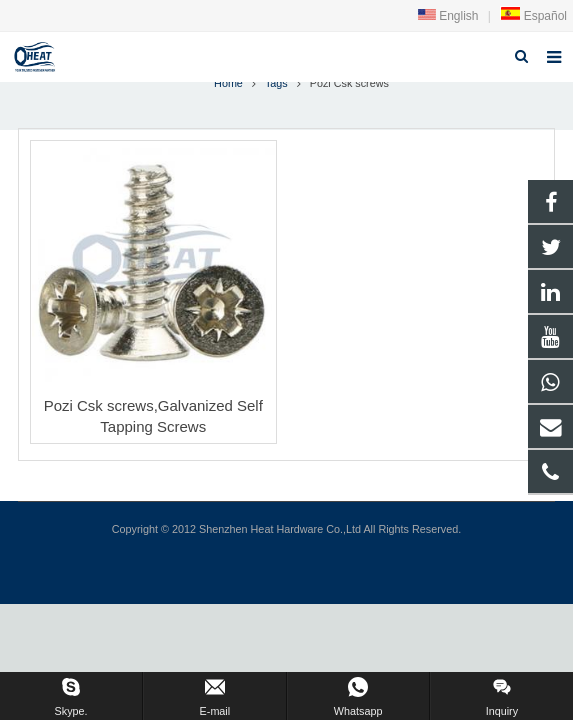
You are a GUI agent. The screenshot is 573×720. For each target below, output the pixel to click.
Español (533, 16)
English (448, 16)
